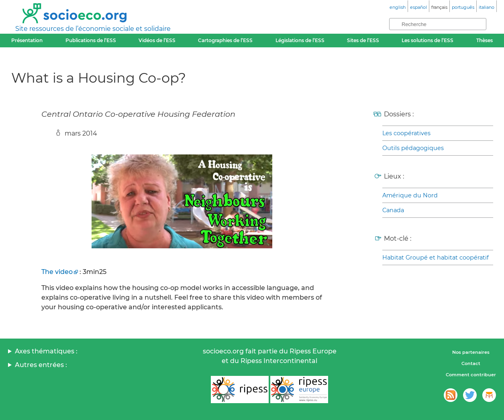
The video (57, 272)
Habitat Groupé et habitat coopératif (436, 258)
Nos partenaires (471, 352)
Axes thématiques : (46, 351)
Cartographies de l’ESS (225, 40)
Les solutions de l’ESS (427, 40)
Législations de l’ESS (300, 40)
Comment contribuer (471, 375)
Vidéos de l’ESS (157, 40)
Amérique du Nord (410, 195)
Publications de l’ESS (91, 40)
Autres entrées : (41, 365)
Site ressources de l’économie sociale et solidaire (93, 29)
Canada (393, 210)
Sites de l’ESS (363, 40)
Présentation (27, 40)
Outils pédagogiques (413, 148)
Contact (471, 363)
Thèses (485, 40)
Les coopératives (406, 133)
